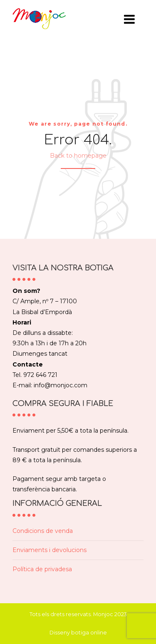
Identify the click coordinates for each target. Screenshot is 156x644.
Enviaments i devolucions (50, 550)
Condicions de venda (43, 531)
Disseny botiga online (78, 633)
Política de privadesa (42, 569)
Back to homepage (78, 156)
